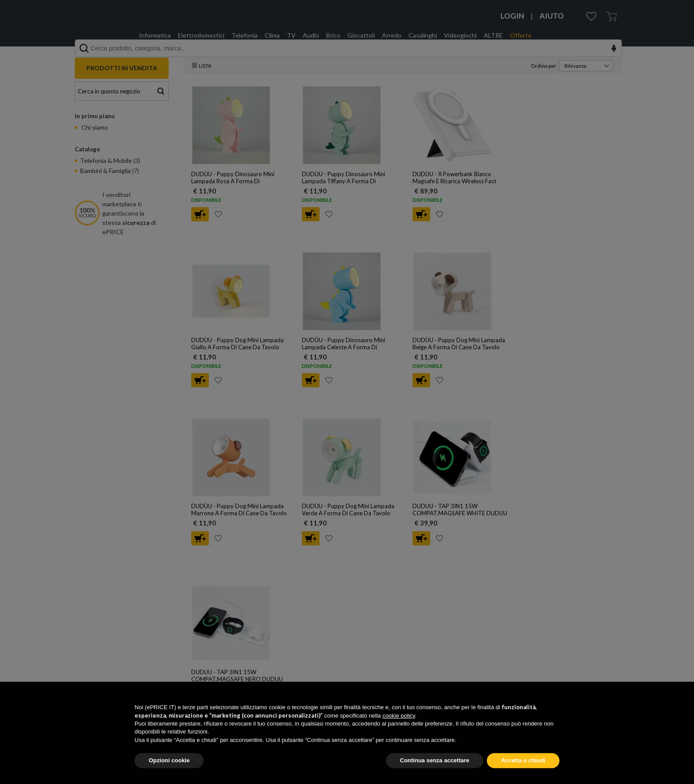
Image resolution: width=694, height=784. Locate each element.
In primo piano (95, 116)
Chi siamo (94, 127)
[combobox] (348, 48)
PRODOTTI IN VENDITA (122, 68)
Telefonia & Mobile (110, 160)
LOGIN (512, 16)
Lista (202, 66)
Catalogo (87, 149)
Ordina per (572, 66)
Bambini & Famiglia (110, 171)
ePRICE (101, 24)
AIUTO (552, 16)
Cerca (161, 90)
